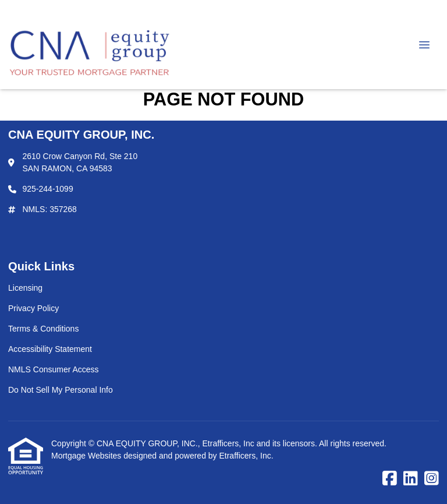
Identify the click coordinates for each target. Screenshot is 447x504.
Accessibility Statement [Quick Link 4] (50, 349)
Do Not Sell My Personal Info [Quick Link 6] (61, 390)
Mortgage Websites (87, 456)
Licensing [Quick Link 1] (25, 288)
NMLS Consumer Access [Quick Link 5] (54, 369)
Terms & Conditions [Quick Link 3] (43, 329)
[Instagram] (432, 479)
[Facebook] (390, 479)
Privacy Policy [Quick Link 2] (33, 308)
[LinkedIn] (411, 479)
